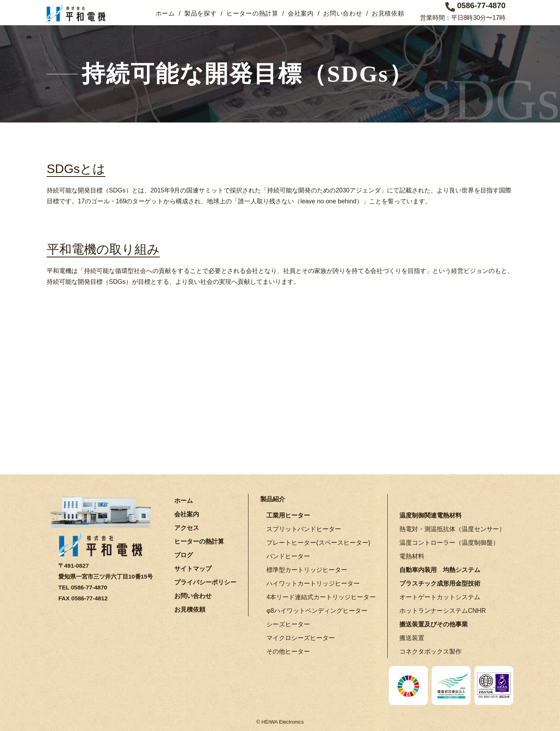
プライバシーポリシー (205, 582)
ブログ (184, 555)
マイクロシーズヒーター (301, 637)
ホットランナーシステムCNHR (443, 610)
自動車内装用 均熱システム (440, 569)
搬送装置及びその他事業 (434, 624)
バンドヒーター (288, 556)
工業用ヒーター (288, 515)
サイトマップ (193, 568)
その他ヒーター (288, 651)
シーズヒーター (288, 624)
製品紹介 (273, 499)
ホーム (165, 13)
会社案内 (301, 13)
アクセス (187, 527)
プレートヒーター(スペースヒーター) (318, 542)
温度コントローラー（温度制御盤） (449, 542)
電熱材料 (412, 556)
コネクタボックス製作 (430, 651)
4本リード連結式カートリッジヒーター (321, 597)
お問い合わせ (343, 13)
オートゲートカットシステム (440, 597)
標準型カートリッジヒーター (307, 569)
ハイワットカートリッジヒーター (313, 583)
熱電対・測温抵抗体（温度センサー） (452, 529)
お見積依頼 (388, 13)
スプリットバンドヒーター (304, 529)
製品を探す (201, 13)
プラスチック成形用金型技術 (440, 583)
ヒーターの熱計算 (252, 13)
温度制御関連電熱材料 (430, 515)
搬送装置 (412, 637)
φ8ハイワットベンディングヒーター (317, 610)
